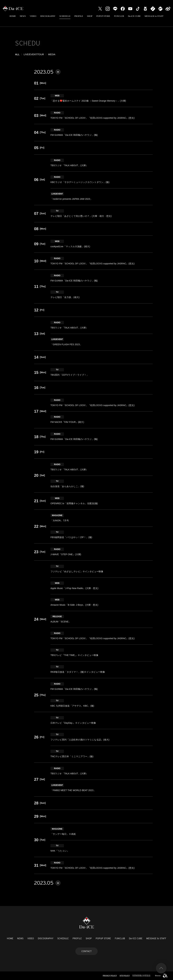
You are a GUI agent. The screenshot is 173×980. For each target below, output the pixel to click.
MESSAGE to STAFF (154, 16)
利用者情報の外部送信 (141, 975)
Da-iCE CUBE (134, 16)
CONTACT (86, 951)
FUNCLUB (119, 16)
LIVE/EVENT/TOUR (34, 54)
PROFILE (79, 16)
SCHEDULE (65, 16)
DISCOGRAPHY (48, 16)
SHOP (90, 16)
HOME (13, 16)
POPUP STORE (103, 16)
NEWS (23, 16)
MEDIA (52, 54)
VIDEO (33, 16)
